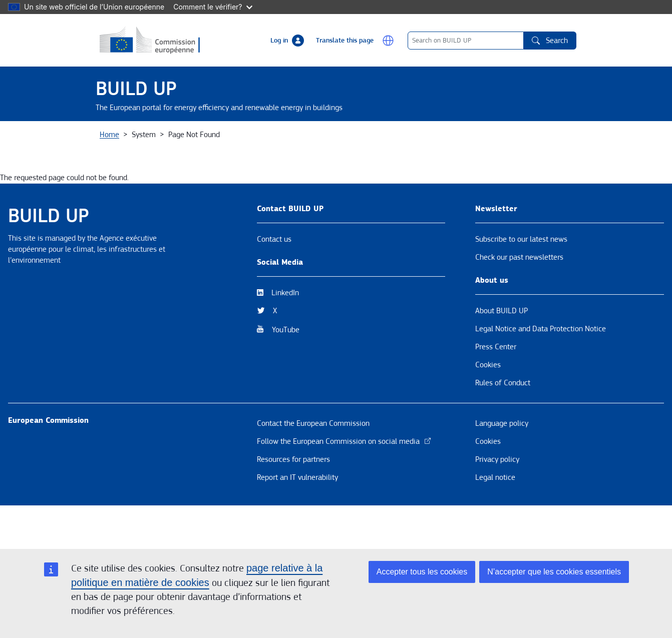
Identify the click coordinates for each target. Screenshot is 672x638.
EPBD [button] (557, 141)
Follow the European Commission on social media (344, 482)
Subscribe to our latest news (521, 280)
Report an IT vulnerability (297, 518)
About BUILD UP (501, 351)
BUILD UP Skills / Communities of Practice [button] (455, 141)
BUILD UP (136, 89)
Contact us (274, 280)
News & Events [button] (207, 141)
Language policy (502, 464)
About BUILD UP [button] (133, 141)
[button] (388, 41)
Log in (279, 41)
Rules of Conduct (503, 423)
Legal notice (495, 518)
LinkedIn (285, 333)
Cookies (488, 405)
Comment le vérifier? (213, 7)
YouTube (286, 370)
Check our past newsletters (519, 298)
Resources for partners (293, 500)
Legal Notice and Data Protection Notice (541, 369)
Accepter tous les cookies (422, 572)
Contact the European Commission (313, 464)
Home (109, 175)
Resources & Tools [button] (332, 141)
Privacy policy (497, 500)
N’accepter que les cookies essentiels (554, 572)
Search (550, 41)
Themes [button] (267, 141)
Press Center (496, 387)
